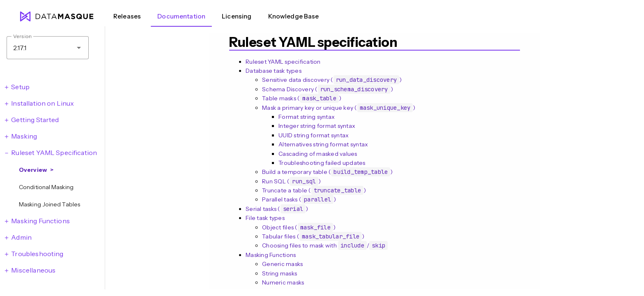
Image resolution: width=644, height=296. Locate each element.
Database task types (274, 71)
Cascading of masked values (318, 154)
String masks (279, 273)
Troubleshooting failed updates (322, 163)
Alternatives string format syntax (323, 144)
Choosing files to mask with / (325, 245)
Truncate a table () (314, 190)
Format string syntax (307, 117)
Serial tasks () (277, 209)
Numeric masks (283, 282)
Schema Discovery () (328, 89)
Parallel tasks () (299, 199)
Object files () (299, 227)
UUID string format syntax (314, 135)
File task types (265, 218)
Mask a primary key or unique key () (339, 108)
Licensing (237, 16)
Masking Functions (271, 255)
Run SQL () (291, 181)
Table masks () (302, 98)
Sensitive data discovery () (332, 80)
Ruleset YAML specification (283, 62)
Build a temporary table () (328, 172)
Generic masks (282, 264)
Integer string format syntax (317, 126)
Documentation (181, 16)
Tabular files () (313, 236)
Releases (127, 16)
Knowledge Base (294, 16)
